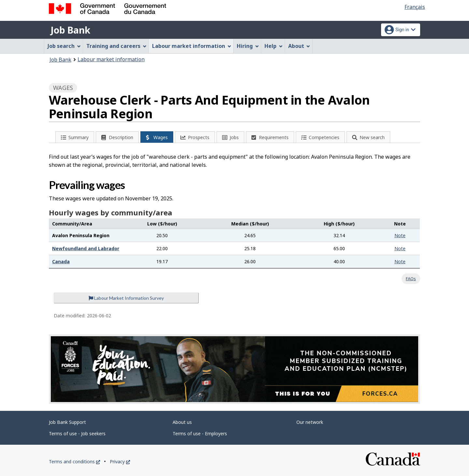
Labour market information (111, 59)
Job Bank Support (67, 422)
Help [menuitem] (274, 46)
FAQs (411, 279)
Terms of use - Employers (200, 433)
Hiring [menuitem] (248, 46)
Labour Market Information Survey (126, 298)
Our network (310, 422)
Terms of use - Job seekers (77, 433)
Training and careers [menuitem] (116, 46)
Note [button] (400, 235)
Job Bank (70, 30)
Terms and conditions (74, 462)
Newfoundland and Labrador (86, 248)
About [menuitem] (299, 46)
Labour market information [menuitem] (192, 46)
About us (182, 422)
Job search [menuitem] (64, 46)
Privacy (120, 462)
